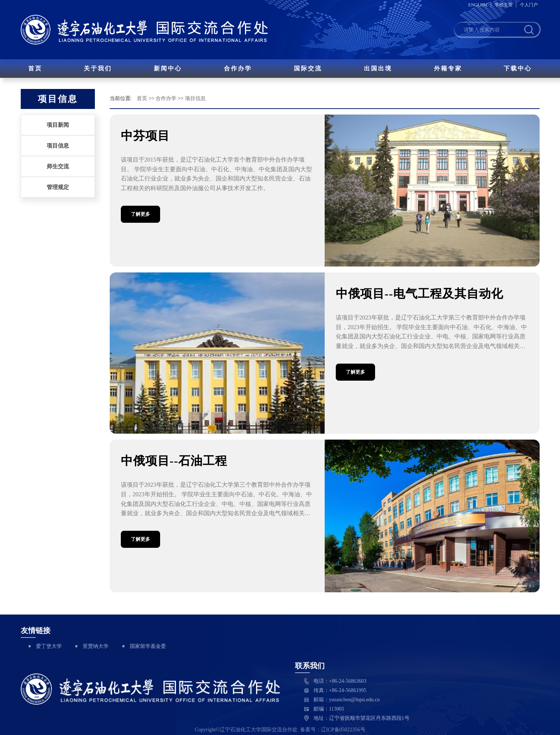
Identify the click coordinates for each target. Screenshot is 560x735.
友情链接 (36, 630)
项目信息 (58, 146)
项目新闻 (58, 125)
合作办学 (238, 68)
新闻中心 (168, 68)
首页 (35, 68)
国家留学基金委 (148, 646)
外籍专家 (448, 68)
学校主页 (504, 5)
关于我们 (98, 68)
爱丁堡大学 (49, 646)
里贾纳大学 (96, 646)
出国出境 (378, 68)
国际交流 (308, 68)
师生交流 (58, 166)
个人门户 (529, 5)
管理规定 (58, 187)
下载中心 (518, 68)
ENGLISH (478, 5)
